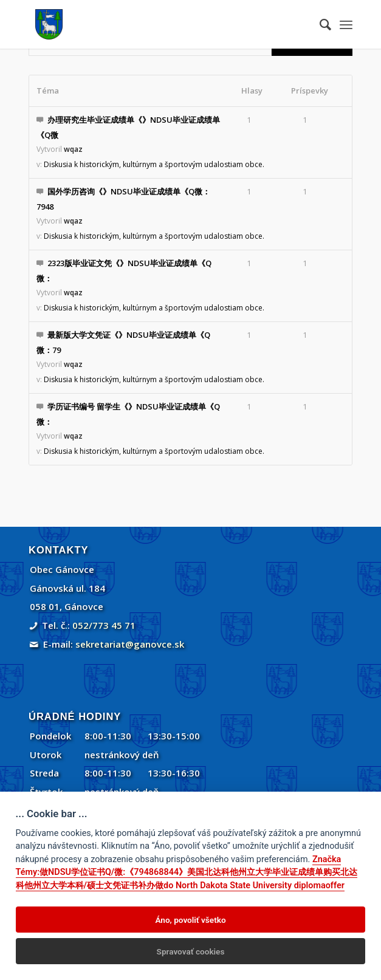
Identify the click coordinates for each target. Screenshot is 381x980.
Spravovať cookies (191, 951)
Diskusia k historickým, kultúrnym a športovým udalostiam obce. (154, 164)
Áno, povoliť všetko (190, 920)
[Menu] (346, 24)
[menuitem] (319, 24)
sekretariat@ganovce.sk (130, 644)
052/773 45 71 (104, 625)
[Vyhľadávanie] (319, 24)
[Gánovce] (158, 24)
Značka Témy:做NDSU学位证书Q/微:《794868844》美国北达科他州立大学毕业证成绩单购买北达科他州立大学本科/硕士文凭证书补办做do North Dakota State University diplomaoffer (187, 872)
